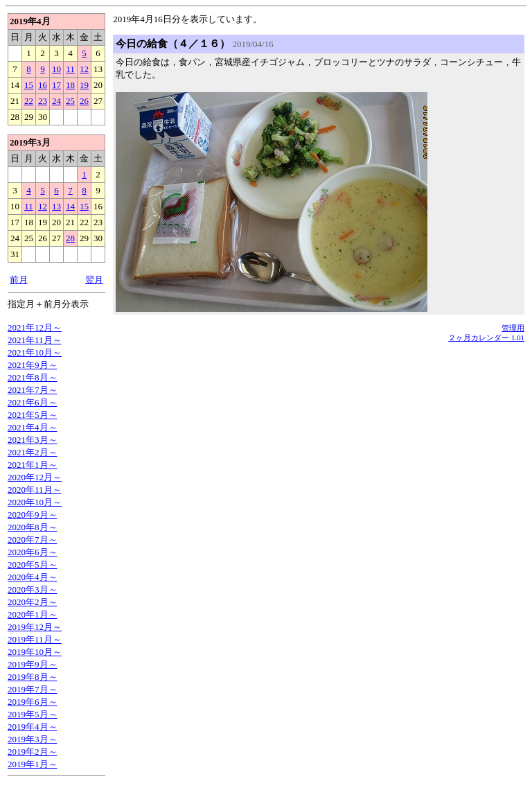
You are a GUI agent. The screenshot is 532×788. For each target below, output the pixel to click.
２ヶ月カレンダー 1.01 (486, 338)
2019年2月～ (33, 752)
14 (70, 206)
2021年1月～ (33, 465)
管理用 (513, 328)
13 (56, 206)
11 (70, 69)
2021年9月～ (33, 365)
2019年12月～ (35, 627)
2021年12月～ (35, 327)
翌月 (94, 280)
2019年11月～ (35, 639)
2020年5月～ (33, 564)
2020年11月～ (35, 490)
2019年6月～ (33, 702)
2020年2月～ (33, 602)
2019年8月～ (33, 677)
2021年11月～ (35, 340)
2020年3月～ (33, 589)
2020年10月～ (35, 502)
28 (70, 238)
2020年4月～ (33, 577)
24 (56, 101)
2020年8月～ (33, 527)
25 (70, 101)
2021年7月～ (33, 390)
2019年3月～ (33, 739)
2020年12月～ (35, 477)
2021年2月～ (33, 452)
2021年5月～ (33, 415)
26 (84, 101)
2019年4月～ (33, 727)
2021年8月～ (33, 377)
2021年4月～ (33, 427)
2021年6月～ (33, 402)
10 (56, 69)
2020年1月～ (33, 614)
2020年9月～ (33, 515)
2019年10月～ (35, 652)
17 (56, 85)
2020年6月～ (33, 552)
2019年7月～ (33, 689)
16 (43, 85)
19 (84, 85)
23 (43, 101)
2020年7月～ (33, 540)
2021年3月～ (33, 440)
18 (70, 85)
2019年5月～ (33, 714)
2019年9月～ (33, 664)
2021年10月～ (35, 352)
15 (29, 85)
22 (29, 101)
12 (84, 69)
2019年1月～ (33, 764)
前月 (19, 280)
